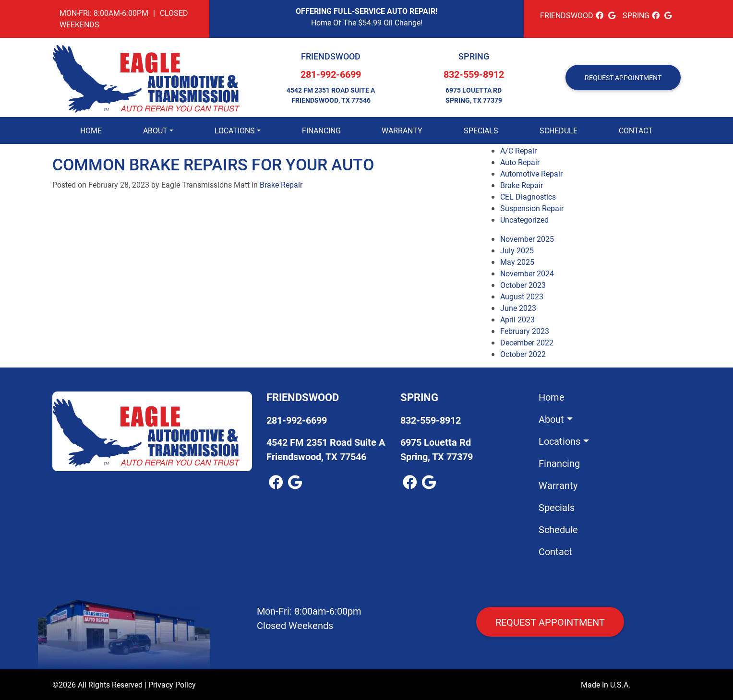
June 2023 (518, 308)
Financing (321, 130)
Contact (636, 130)
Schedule (559, 130)
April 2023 (517, 319)
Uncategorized (524, 219)
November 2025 (527, 239)
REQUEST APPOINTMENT (623, 77)
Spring (474, 56)
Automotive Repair (531, 173)
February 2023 (525, 331)
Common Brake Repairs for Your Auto (213, 164)
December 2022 (527, 342)
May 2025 (517, 262)
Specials (481, 130)
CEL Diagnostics (528, 196)
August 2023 (522, 296)
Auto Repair (520, 162)
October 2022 (523, 354)
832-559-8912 (474, 74)
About (155, 130)
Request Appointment (550, 622)
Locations (235, 130)
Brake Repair (281, 184)
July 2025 (517, 250)
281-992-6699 (331, 74)
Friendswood (331, 56)
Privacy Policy (172, 684)
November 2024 (527, 273)
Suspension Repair (532, 208)
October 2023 (523, 285)
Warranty (402, 130)
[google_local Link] (612, 15)
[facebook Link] (600, 15)
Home (91, 130)
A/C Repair (518, 150)
